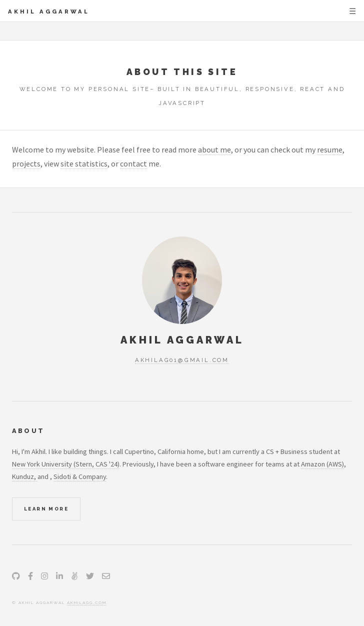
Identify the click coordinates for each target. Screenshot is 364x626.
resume (330, 149)
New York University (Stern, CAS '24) (66, 464)
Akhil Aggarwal (49, 11)
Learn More (46, 509)
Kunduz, (25, 476)
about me (214, 149)
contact (133, 163)
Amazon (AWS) (322, 464)
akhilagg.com (87, 602)
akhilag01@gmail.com (182, 360)
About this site (182, 72)
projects (26, 163)
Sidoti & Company (80, 476)
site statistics (84, 163)
